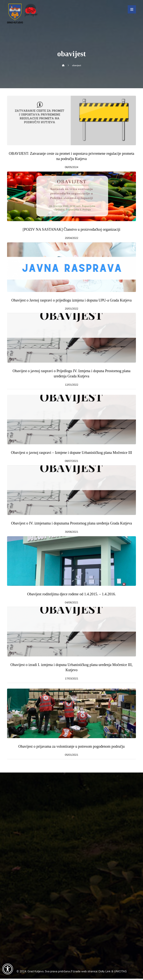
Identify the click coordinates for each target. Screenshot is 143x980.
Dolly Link (105, 973)
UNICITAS (120, 973)
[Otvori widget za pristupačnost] (8, 969)
